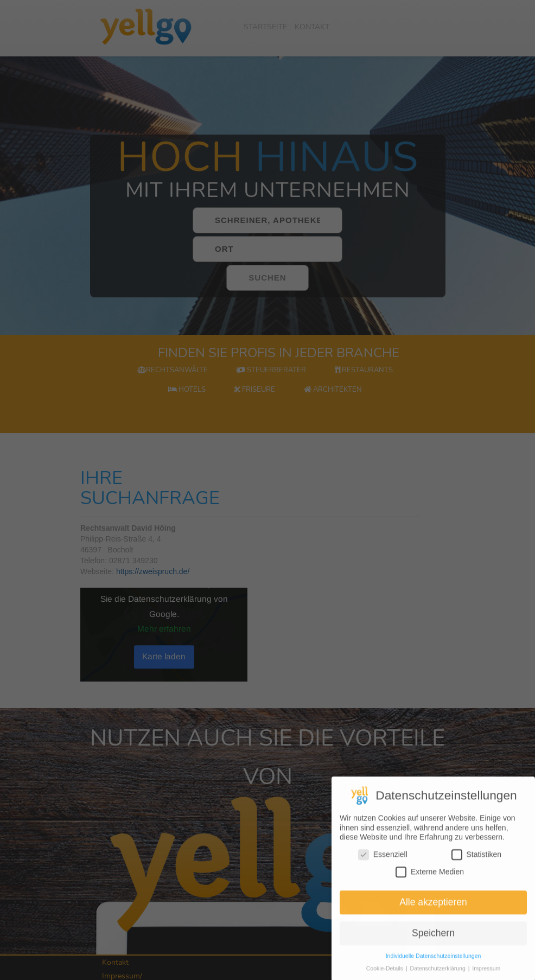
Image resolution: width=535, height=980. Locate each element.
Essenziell (383, 861)
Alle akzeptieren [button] (433, 909)
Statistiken (477, 861)
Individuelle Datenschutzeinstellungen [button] (434, 963)
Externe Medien (430, 878)
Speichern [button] (433, 940)
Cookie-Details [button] (386, 975)
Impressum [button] (486, 975)
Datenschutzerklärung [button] (439, 975)
